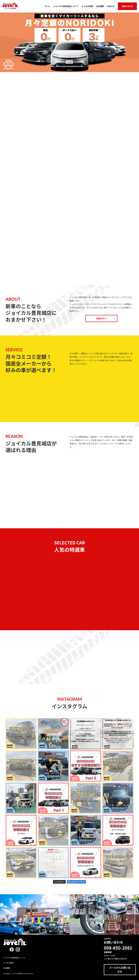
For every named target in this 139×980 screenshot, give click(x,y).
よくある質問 (87, 6)
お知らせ (111, 6)
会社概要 (100, 6)
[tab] (67, 70)
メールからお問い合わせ (120, 970)
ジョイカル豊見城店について (66, 6)
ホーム (47, 6)
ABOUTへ (101, 318)
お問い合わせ (127, 6)
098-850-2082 (118, 948)
